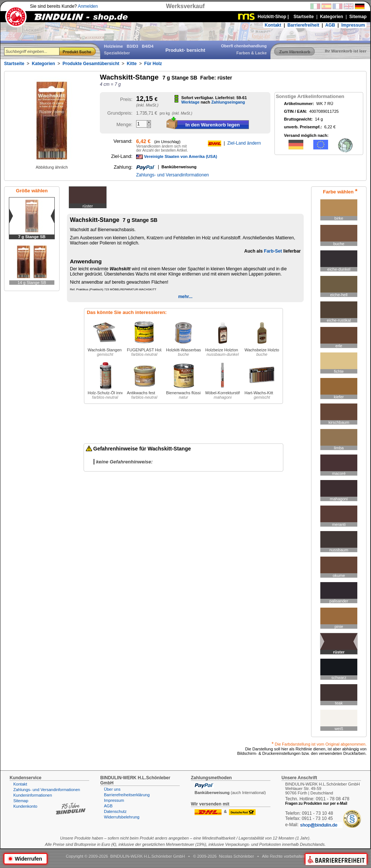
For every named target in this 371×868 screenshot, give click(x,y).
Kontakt (273, 25)
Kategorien (43, 64)
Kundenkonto (25, 806)
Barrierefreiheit (303, 25)
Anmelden (88, 6)
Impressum (353, 25)
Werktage (190, 102)
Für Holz (153, 64)
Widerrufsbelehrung (122, 817)
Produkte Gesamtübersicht (91, 64)
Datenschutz (115, 811)
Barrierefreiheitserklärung (127, 795)
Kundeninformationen (33, 795)
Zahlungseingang (228, 102)
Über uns (112, 789)
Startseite (14, 64)
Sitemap (21, 801)
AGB (330, 25)
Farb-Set (273, 251)
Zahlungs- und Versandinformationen (173, 175)
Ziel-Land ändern (244, 143)
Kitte (132, 64)
